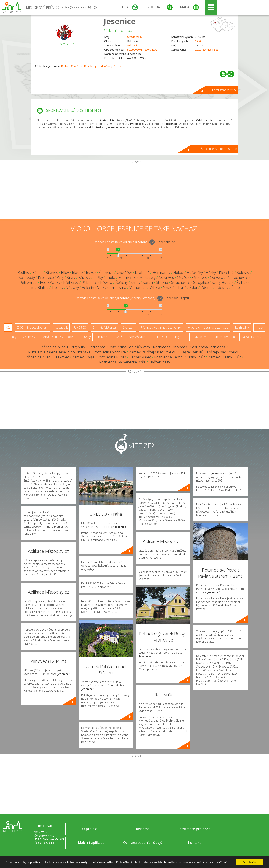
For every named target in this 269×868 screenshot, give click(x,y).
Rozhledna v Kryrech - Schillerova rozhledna (189, 347)
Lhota (111, 277)
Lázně (118, 337)
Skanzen (129, 327)
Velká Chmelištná (112, 287)
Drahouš (142, 272)
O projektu (91, 829)
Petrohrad (28, 282)
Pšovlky (106, 282)
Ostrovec (200, 277)
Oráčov (183, 277)
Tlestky (57, 287)
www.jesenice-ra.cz (206, 50)
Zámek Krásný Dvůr (224, 357)
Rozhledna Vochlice (110, 352)
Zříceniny (29, 337)
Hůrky (211, 272)
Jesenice (120, 21)
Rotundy (85, 337)
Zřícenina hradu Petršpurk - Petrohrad (73, 347)
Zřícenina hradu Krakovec (47, 357)
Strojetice (201, 282)
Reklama (143, 829)
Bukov (91, 272)
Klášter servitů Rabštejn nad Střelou (210, 352)
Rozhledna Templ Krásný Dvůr (180, 357)
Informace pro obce (194, 829)
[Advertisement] (134, 191)
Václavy (73, 287)
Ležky (98, 277)
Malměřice (127, 277)
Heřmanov (161, 272)
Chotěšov (77, 66)
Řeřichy (122, 282)
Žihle (236, 287)
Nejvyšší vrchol (138, 337)
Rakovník (133, 45)
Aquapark (61, 327)
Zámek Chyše (83, 357)
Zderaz (207, 287)
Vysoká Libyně (175, 287)
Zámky (12, 337)
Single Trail (181, 337)
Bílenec (52, 272)
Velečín (88, 287)
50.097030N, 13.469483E (142, 50)
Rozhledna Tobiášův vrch (129, 347)
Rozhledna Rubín (112, 357)
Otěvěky (217, 277)
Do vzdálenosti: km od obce (120, 242)
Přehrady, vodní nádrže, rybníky (161, 327)
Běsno (37, 272)
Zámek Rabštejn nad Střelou (153, 352)
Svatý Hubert (223, 282)
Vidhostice (138, 287)
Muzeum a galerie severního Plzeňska (59, 352)
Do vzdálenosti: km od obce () (115, 298)
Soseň (118, 66)
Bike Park (161, 337)
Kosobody (90, 66)
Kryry (71, 277)
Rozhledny (242, 327)
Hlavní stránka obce (224, 90)
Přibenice (89, 282)
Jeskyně (102, 337)
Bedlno (65, 66)
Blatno (77, 272)
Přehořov (71, 282)
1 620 (198, 41)
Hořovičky (195, 272)
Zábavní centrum (224, 337)
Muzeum (200, 337)
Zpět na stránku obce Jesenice (217, 149)
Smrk (135, 282)
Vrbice (155, 287)
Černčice (106, 272)
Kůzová (84, 277)
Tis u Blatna (39, 287)
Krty (60, 277)
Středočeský (135, 37)
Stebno (162, 282)
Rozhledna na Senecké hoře (122, 362)
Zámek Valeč (140, 357)
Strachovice (181, 282)
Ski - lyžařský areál (105, 327)
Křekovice (46, 277)
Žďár (194, 287)
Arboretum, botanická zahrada (208, 327)
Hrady (259, 327)
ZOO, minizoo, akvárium (33, 327)
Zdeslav (222, 287)
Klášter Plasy (159, 362)
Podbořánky (105, 66)
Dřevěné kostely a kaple (57, 337)
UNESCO (80, 327)
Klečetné (226, 272)
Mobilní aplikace (91, 843)
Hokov (178, 272)
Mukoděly (147, 277)
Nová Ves (166, 277)
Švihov (242, 282)
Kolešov (243, 272)
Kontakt (194, 843)
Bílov (65, 272)
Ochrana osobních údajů (143, 843)
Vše (8, 327)
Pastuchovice (237, 277)
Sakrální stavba (251, 337)
